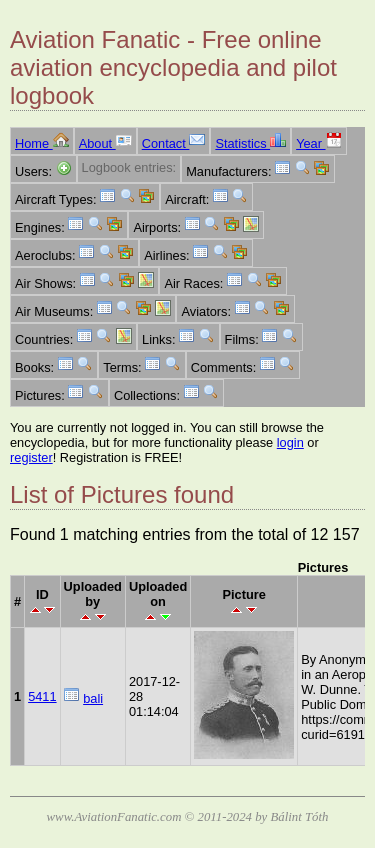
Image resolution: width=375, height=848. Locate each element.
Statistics (250, 143)
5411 (42, 696)
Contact (174, 143)
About (105, 143)
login (290, 442)
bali (93, 698)
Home (42, 143)
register (31, 457)
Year (318, 143)
